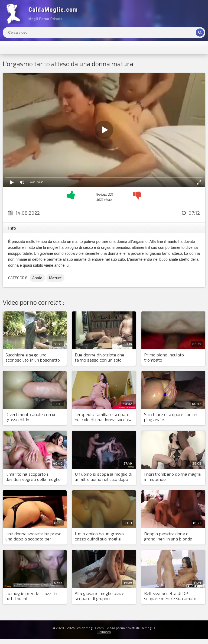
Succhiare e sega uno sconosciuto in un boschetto (33, 357)
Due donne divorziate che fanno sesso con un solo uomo (100, 358)
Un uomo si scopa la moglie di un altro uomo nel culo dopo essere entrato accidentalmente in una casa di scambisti (103, 477)
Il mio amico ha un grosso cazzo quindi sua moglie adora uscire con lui (99, 536)
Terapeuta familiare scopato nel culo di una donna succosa (104, 417)
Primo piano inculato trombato (164, 357)
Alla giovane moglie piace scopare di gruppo (100, 596)
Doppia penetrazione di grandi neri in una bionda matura (168, 536)
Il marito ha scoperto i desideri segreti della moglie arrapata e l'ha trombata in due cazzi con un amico (33, 477)
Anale (37, 278)
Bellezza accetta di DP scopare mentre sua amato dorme (170, 596)
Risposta (104, 632)
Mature (55, 278)
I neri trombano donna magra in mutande (172, 476)
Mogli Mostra (43, 14)
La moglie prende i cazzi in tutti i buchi (31, 596)
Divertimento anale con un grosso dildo (31, 417)
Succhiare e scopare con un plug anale (171, 417)
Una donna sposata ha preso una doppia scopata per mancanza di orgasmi (33, 536)
